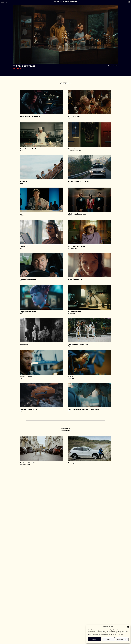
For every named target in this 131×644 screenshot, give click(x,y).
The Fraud (24, 247)
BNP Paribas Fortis (72, 248)
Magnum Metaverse (28, 312)
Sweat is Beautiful (75, 279)
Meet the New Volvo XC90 (78, 182)
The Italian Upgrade (28, 279)
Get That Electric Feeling (30, 117)
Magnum (22, 248)
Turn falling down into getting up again (84, 409)
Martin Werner (17, 68)
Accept (94, 639)
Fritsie (70, 377)
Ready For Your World (77, 247)
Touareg (71, 463)
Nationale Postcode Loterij (75, 151)
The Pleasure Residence (78, 344)
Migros (21, 151)
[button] (128, 627)
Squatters (24, 344)
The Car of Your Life (28, 463)
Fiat (21, 281)
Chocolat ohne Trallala (29, 149)
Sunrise (70, 216)
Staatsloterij (71, 379)
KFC (69, 118)
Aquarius (70, 281)
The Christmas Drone (28, 409)
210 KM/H (24, 182)
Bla (21, 214)
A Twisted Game (74, 312)
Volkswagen (115, 66)
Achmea (22, 216)
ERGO (69, 411)
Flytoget (22, 183)
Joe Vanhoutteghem (25, 465)
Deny (108, 639)
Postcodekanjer (75, 149)
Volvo (69, 183)
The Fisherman (26, 377)
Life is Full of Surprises (77, 214)
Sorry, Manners (74, 117)
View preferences (122, 639)
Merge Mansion (72, 313)
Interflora (22, 379)
